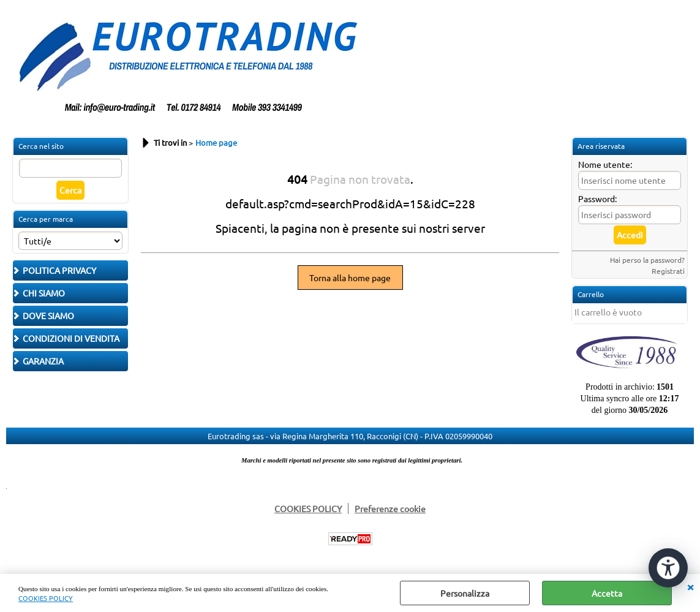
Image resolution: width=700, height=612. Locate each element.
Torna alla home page (350, 278)
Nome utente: (605, 164)
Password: (597, 198)
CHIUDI (690, 586)
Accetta (607, 593)
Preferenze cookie (390, 508)
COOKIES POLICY (46, 598)
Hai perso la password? (647, 260)
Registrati (668, 271)
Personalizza (465, 593)
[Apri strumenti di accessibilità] (668, 568)
